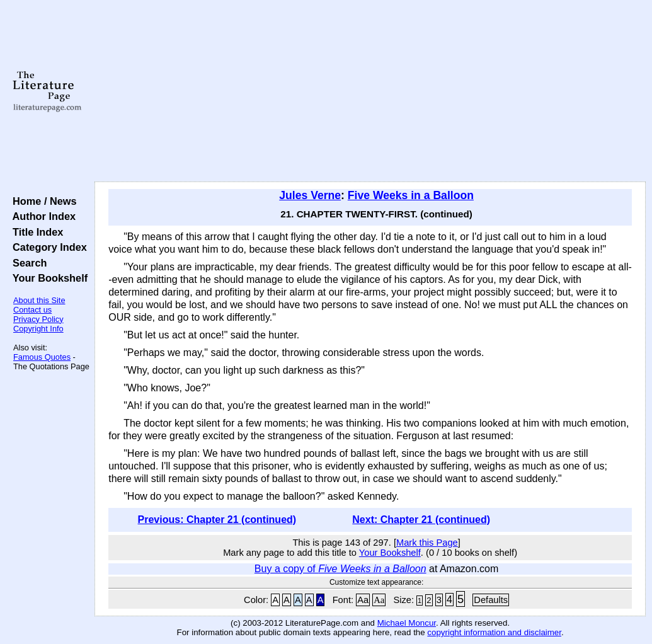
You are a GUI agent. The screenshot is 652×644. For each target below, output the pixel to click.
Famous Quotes (42, 357)
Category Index (47, 247)
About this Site (39, 300)
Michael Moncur (407, 623)
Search (27, 263)
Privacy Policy (38, 319)
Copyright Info (38, 329)
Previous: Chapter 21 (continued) (217, 520)
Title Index (35, 232)
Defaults (491, 600)
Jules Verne (310, 195)
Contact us (32, 310)
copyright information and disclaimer (494, 632)
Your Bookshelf (47, 278)
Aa (363, 600)
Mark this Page (427, 543)
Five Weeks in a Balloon (411, 195)
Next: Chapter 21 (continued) (421, 520)
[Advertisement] (370, 91)
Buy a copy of (340, 569)
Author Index (41, 216)
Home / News (42, 201)
